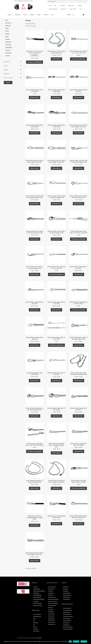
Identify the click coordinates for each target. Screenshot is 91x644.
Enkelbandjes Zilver (52, 620)
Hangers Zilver (51, 595)
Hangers (33, 15)
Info (55, 6)
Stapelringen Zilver (66, 623)
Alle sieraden (8, 23)
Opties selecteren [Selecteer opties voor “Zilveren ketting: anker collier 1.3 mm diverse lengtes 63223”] (35, 274)
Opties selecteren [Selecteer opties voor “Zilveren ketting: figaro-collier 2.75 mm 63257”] (35, 381)
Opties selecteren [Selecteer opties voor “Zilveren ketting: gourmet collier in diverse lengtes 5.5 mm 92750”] (56, 168)
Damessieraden (66, 587)
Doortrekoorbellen (51, 618)
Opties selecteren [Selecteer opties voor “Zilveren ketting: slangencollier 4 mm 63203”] (35, 345)
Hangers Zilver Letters (52, 597)
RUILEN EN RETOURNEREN (39, 599)
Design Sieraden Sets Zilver (68, 627)
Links (34, 625)
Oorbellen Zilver (51, 612)
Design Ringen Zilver (67, 619)
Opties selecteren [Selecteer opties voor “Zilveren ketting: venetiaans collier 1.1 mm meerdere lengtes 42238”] (78, 168)
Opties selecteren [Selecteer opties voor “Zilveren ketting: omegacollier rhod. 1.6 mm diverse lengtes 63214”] (56, 453)
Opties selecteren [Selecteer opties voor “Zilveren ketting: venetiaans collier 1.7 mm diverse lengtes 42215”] (56, 204)
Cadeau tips (8, 50)
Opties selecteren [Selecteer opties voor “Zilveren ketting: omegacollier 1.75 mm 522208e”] (56, 416)
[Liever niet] (89, 641)
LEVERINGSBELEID (37, 597)
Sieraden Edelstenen (67, 599)
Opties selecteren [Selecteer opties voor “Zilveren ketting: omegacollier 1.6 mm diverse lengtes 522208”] (35, 416)
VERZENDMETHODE (37, 595)
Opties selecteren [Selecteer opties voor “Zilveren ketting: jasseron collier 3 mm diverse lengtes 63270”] (56, 239)
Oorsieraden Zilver (66, 625)
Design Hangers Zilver (67, 614)
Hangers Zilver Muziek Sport (53, 603)
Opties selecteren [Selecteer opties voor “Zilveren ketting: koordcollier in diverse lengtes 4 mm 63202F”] (56, 488)
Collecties (7, 56)
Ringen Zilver (50, 608)
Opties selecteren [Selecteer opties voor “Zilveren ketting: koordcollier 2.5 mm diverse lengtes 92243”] (35, 488)
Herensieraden (66, 589)
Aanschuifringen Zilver (67, 621)
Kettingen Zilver (51, 593)
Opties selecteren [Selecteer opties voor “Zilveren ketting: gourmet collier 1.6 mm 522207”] (56, 98)
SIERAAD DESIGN (53, 9)
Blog (34, 621)
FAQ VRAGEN (36, 601)
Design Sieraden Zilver (67, 595)
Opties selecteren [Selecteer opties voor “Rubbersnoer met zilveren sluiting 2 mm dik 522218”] (56, 524)
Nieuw (7, 20)
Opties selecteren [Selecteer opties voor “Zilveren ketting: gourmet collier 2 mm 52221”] (78, 98)
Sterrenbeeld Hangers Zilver (68, 616)
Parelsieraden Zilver (66, 597)
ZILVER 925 (63, 9)
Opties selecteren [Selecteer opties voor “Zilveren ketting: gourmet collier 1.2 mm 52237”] (35, 98)
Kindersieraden (66, 591)
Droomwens (35, 627)
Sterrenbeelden (9, 47)
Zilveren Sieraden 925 (52, 587)
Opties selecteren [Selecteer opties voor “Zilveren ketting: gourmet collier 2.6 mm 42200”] (56, 133)
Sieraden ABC (36, 629)
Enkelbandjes (8, 42)
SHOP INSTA (36, 623)
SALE (81, 9)
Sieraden (10, 15)
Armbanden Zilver (51, 589)
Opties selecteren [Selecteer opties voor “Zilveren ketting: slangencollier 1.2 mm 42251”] (78, 274)
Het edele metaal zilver (37, 614)
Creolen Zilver (51, 610)
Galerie (34, 619)
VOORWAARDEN (37, 589)
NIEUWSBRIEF (36, 593)
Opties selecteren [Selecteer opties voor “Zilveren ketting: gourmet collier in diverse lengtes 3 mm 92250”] (78, 133)
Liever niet (76, 641)
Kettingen (7, 34)
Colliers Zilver (51, 591)
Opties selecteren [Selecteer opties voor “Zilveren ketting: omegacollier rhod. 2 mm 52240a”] (78, 451)
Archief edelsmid (36, 631)
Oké (70, 641)
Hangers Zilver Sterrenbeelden (53, 599)
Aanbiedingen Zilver (52, 624)
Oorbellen (47, 15)
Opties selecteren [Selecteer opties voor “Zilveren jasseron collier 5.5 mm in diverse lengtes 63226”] (56, 59)
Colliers (26, 15)
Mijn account (71, 6)
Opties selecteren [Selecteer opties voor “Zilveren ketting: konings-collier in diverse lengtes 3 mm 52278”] (35, 561)
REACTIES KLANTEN (37, 603)
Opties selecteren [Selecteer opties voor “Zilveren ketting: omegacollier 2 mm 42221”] (78, 416)
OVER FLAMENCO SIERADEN (39, 591)
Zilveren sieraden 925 (67, 593)
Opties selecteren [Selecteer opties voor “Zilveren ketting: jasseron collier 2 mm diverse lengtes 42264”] (78, 204)
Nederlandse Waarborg (37, 616)
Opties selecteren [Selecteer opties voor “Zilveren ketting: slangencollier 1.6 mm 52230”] (35, 310)
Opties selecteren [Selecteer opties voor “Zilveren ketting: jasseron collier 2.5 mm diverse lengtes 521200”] (35, 239)
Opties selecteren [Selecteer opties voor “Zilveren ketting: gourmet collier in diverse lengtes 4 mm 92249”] (35, 168)
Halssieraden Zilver (66, 612)
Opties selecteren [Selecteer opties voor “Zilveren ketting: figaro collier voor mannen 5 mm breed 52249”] (78, 381)
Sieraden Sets (8, 45)
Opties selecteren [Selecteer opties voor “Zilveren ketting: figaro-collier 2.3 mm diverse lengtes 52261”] (78, 345)
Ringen (39, 15)
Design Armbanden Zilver (68, 610)
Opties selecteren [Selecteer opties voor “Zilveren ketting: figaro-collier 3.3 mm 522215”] (56, 381)
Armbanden (18, 15)
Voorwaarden (62, 6)
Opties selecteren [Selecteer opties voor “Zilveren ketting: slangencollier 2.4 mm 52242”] (56, 310)
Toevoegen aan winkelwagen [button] (35, 62)
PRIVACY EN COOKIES (38, 605)
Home (50, 6)
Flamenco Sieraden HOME (68, 629)
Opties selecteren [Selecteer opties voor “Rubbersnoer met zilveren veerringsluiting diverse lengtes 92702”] (35, 525)
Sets (53, 15)
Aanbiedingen (8, 53)
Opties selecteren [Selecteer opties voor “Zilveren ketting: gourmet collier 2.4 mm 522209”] (35, 133)
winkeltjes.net (39, 638)
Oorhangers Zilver (51, 614)
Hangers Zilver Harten (52, 605)
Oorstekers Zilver (51, 616)
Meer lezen (84, 641)
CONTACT (35, 587)
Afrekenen (79, 6)
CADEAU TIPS (73, 9)
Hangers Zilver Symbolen (53, 601)
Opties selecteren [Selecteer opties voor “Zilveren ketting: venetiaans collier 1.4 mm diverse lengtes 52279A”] (35, 204)
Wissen (8, 83)
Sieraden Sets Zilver (52, 622)
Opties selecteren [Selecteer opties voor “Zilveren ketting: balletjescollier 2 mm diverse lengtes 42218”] (78, 524)
